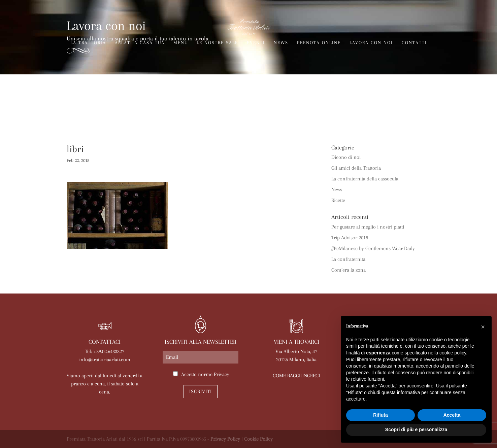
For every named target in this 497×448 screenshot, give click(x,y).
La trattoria (88, 43)
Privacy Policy (225, 439)
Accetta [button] (452, 415)
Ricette (338, 200)
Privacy (222, 374)
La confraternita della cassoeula (365, 179)
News (281, 43)
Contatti (414, 43)
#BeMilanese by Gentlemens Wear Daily (373, 248)
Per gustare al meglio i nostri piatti (368, 227)
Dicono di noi (346, 157)
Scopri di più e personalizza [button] (416, 429)
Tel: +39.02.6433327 (105, 351)
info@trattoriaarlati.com (105, 359)
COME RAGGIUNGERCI (296, 376)
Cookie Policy (258, 439)
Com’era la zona (349, 270)
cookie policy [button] (453, 353)
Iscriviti (201, 391)
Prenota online (319, 43)
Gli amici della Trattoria (356, 168)
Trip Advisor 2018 (350, 238)
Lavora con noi (371, 43)
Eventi (256, 43)
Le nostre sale (217, 43)
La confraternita (348, 259)
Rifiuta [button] (380, 415)
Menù (181, 43)
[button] (483, 327)
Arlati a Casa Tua (140, 43)
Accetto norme (205, 374)
